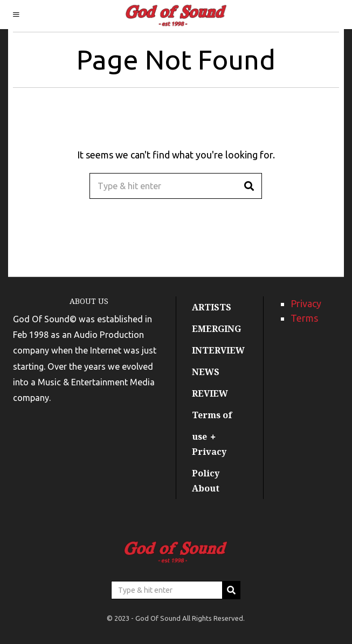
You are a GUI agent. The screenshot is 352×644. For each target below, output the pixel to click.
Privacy (306, 303)
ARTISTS (212, 307)
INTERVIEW (218, 350)
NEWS (206, 372)
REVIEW (210, 393)
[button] (249, 186)
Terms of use (212, 426)
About (206, 488)
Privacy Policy (209, 462)
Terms (304, 318)
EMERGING (216, 329)
